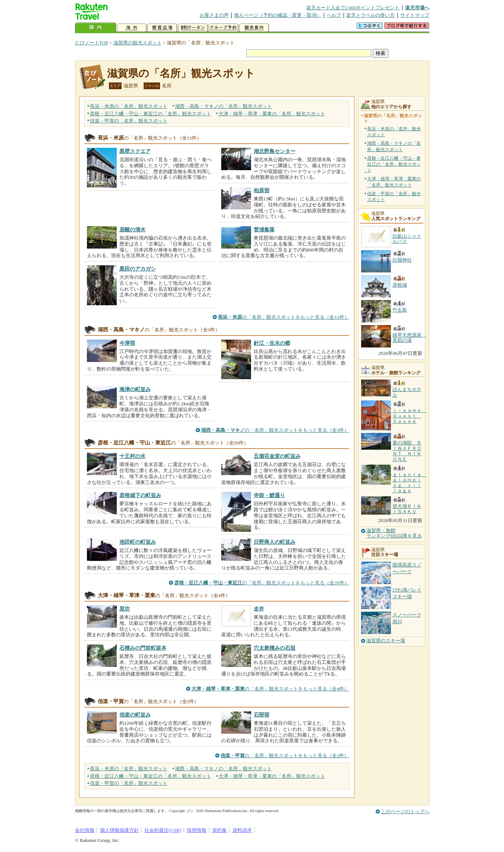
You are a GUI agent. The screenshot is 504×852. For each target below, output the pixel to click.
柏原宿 (262, 190)
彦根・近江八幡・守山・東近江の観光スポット (151, 114)
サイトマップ (415, 15)
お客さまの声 (214, 15)
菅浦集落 (264, 230)
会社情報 (85, 830)
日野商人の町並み (275, 542)
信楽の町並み (135, 715)
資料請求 (242, 830)
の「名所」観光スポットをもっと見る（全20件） (262, 583)
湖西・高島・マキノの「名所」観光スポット (394, 146)
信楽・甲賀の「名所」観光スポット (394, 197)
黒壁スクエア (135, 151)
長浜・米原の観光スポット (129, 106)
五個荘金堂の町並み (277, 456)
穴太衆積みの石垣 (275, 648)
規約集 (220, 830)
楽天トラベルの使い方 (370, 15)
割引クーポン (193, 28)
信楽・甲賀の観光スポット (129, 121)
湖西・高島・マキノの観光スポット (223, 106)
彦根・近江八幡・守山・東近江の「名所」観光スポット (394, 164)
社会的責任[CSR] (163, 830)
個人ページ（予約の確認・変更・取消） (278, 15)
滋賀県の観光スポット (138, 43)
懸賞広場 (162, 28)
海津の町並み (135, 389)
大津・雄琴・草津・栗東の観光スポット (272, 114)
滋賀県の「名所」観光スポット (181, 73)
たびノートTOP (92, 43)
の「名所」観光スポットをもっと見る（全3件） (275, 430)
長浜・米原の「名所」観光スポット (394, 132)
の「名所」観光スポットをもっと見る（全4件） (270, 689)
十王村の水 (132, 456)
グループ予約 (223, 28)
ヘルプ (334, 15)
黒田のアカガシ (138, 269)
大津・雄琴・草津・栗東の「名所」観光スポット (394, 182)
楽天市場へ (417, 8)
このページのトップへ (405, 812)
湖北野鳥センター (275, 151)
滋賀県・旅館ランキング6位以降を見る (394, 533)
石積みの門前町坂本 (143, 648)
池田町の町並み (138, 542)
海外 (132, 28)
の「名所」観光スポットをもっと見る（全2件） (285, 756)
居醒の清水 (132, 230)
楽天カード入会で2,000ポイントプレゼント (353, 8)
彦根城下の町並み (140, 495)
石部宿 (262, 715)
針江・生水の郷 (272, 343)
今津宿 (127, 343)
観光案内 (254, 28)
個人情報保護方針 (119, 830)
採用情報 (197, 830)
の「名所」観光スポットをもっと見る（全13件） (283, 317)
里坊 (125, 609)
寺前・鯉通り (269, 495)
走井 (259, 609)
